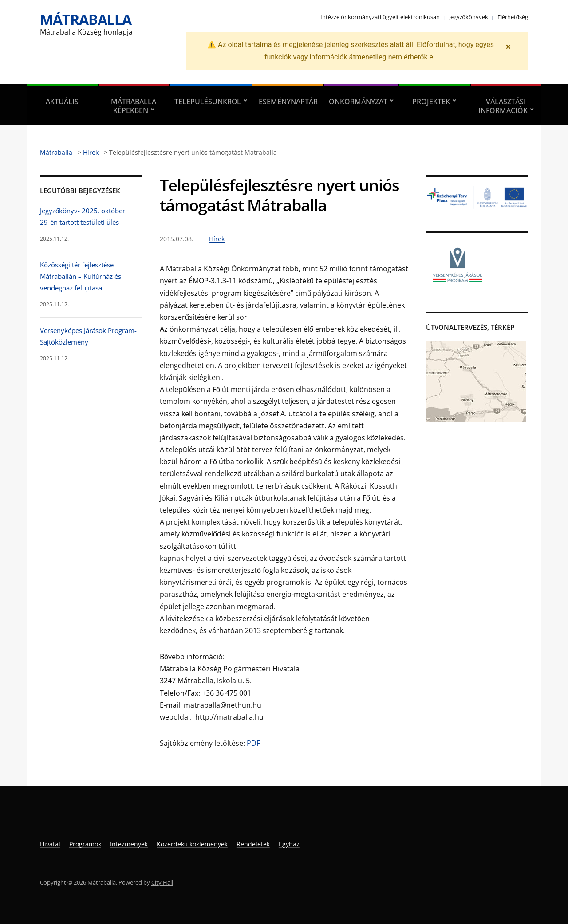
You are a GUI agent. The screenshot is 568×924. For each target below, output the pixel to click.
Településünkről (208, 102)
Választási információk (503, 106)
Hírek (217, 239)
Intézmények (129, 844)
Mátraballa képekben (134, 106)
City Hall (162, 882)
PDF (253, 743)
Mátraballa (86, 19)
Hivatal (50, 844)
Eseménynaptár (288, 102)
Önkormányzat (358, 102)
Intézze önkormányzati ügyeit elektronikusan (380, 17)
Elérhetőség (513, 17)
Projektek (431, 102)
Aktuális (62, 102)
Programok (85, 844)
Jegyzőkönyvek (469, 17)
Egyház (289, 844)
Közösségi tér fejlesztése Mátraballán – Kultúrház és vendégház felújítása (81, 276)
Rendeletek (253, 844)
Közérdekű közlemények (192, 844)
